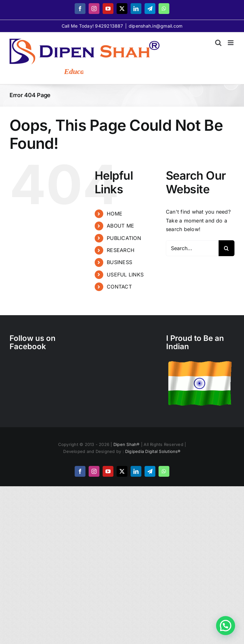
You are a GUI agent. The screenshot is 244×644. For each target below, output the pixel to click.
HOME (115, 214)
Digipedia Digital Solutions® (153, 451)
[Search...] (192, 248)
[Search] (227, 248)
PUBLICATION (124, 238)
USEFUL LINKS (125, 275)
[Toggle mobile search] (218, 43)
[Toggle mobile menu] (231, 43)
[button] (226, 626)
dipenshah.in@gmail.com (156, 26)
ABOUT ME (120, 226)
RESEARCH (121, 250)
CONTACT (119, 287)
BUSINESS (119, 262)
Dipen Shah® (127, 444)
